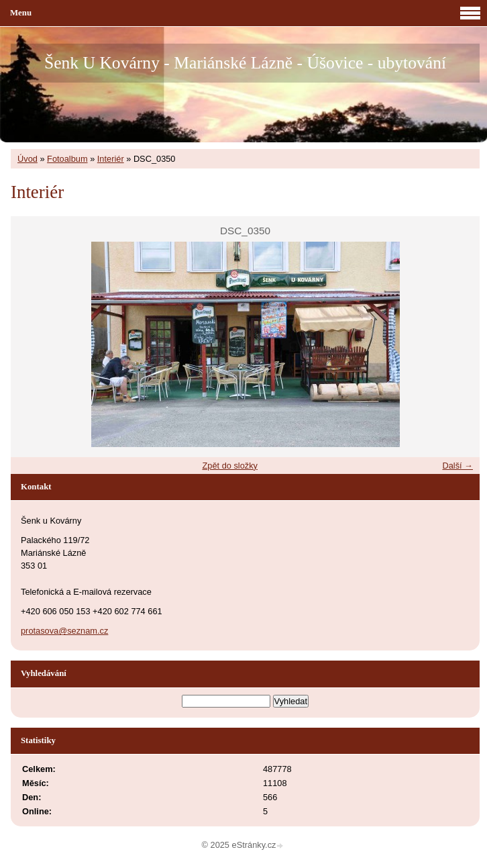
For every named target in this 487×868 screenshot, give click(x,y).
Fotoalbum (67, 159)
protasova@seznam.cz (64, 631)
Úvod (28, 159)
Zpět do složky (230, 466)
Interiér (111, 159)
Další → (457, 466)
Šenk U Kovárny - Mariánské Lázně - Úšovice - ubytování (245, 63)
